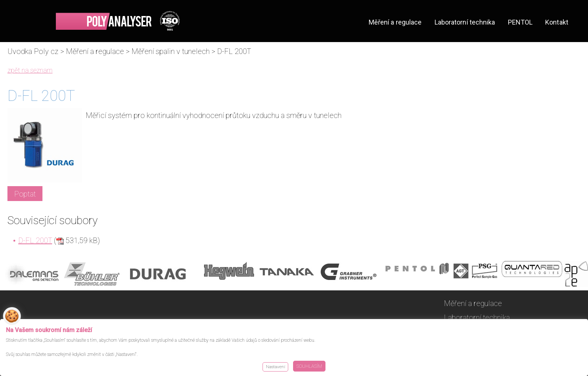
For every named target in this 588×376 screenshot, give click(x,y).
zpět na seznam (30, 70)
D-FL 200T (35, 240)
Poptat (25, 194)
